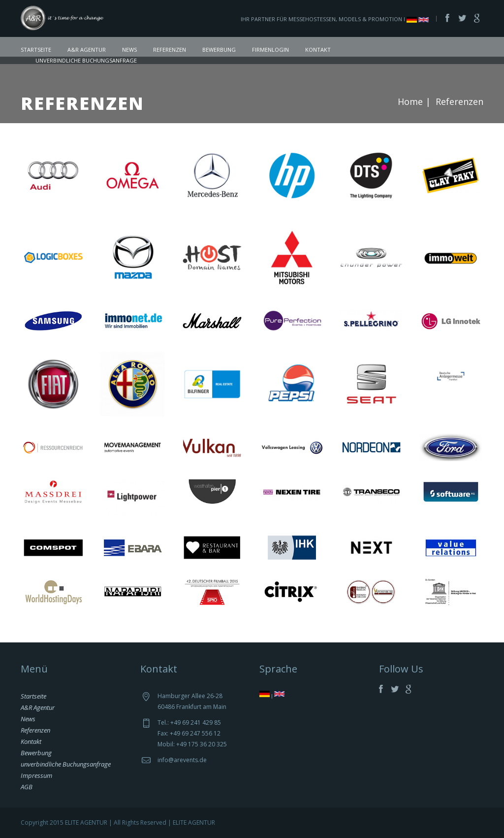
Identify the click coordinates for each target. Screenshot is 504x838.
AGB (27, 787)
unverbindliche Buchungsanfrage (86, 60)
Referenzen (170, 50)
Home (410, 101)
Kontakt (318, 50)
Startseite (36, 50)
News (129, 50)
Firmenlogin (270, 50)
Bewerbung (219, 50)
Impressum (36, 775)
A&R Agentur (87, 50)
